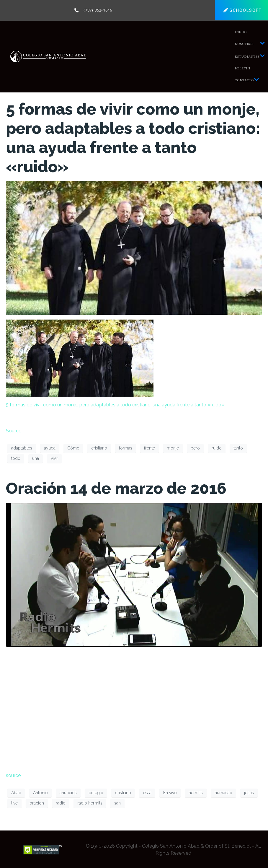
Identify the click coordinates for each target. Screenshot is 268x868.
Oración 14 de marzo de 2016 (116, 488)
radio (61, 803)
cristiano (99, 448)
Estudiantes (250, 57)
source (13, 775)
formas (126, 448)
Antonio (40, 793)
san (117, 803)
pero (195, 448)
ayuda (50, 448)
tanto (238, 448)
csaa (147, 793)
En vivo (170, 793)
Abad (16, 793)
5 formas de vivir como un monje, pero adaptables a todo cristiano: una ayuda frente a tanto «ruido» (133, 138)
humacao (223, 793)
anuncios (68, 793)
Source (14, 431)
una (36, 458)
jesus (249, 793)
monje (173, 448)
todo (16, 458)
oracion (37, 803)
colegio (96, 793)
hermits (196, 793)
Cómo (73, 448)
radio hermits (90, 803)
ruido (217, 448)
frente (149, 448)
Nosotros (250, 44)
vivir (54, 458)
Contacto (247, 80)
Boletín (242, 68)
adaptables (22, 448)
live (14, 803)
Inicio (241, 32)
